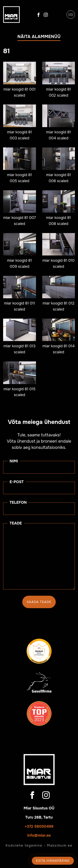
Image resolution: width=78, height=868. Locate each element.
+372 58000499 (39, 826)
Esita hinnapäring (53, 861)
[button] (39, 38)
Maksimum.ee (60, 845)
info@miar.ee (39, 835)
